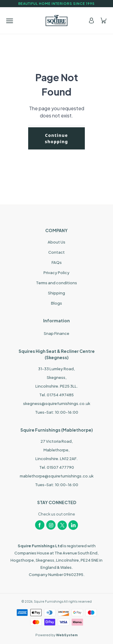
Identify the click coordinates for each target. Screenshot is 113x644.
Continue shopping (57, 138)
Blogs (56, 303)
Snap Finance (56, 333)
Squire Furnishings (49, 601)
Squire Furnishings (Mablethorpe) (57, 430)
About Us (56, 242)
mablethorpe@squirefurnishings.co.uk (57, 476)
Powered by (56, 635)
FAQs (57, 262)
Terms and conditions (56, 283)
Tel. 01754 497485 (56, 395)
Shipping (56, 293)
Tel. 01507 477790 (57, 467)
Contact (56, 252)
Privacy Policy (56, 273)
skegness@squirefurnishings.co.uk (57, 403)
